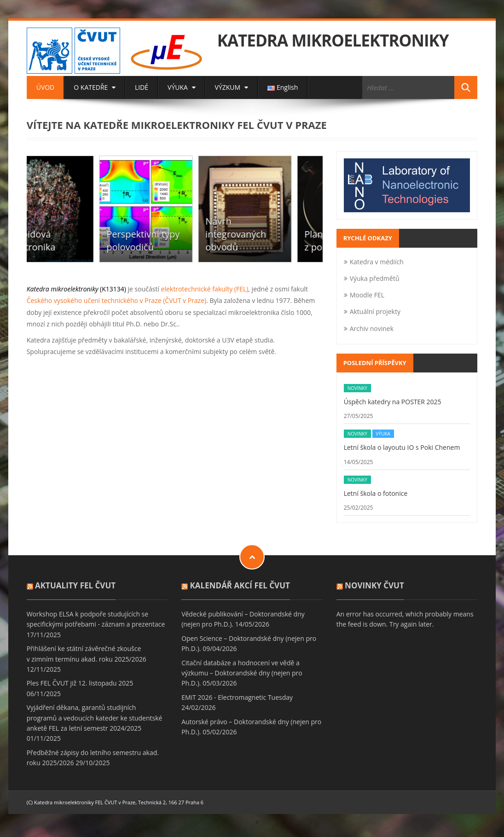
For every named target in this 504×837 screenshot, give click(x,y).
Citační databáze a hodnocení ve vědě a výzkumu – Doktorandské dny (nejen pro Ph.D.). (242, 673)
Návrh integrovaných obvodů (265, 234)
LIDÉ (142, 87)
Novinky (357, 388)
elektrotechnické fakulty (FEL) (204, 289)
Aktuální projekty (375, 311)
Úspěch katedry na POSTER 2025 (393, 402)
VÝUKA (181, 87)
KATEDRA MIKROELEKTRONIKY (333, 40)
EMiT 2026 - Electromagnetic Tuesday (237, 697)
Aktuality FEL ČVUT (75, 585)
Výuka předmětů (375, 278)
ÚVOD (46, 87)
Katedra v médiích (377, 262)
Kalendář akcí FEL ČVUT (240, 585)
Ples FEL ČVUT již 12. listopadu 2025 (80, 683)
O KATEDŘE (95, 87)
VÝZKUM (232, 87)
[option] (76, 209)
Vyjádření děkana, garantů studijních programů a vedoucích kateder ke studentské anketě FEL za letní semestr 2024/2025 (95, 718)
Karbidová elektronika (61, 241)
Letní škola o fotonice (376, 493)
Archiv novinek (372, 328)
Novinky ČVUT (374, 585)
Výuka (383, 434)
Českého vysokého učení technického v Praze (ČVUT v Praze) (116, 300)
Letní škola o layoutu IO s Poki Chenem (402, 447)
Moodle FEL (367, 295)
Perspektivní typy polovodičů (172, 241)
